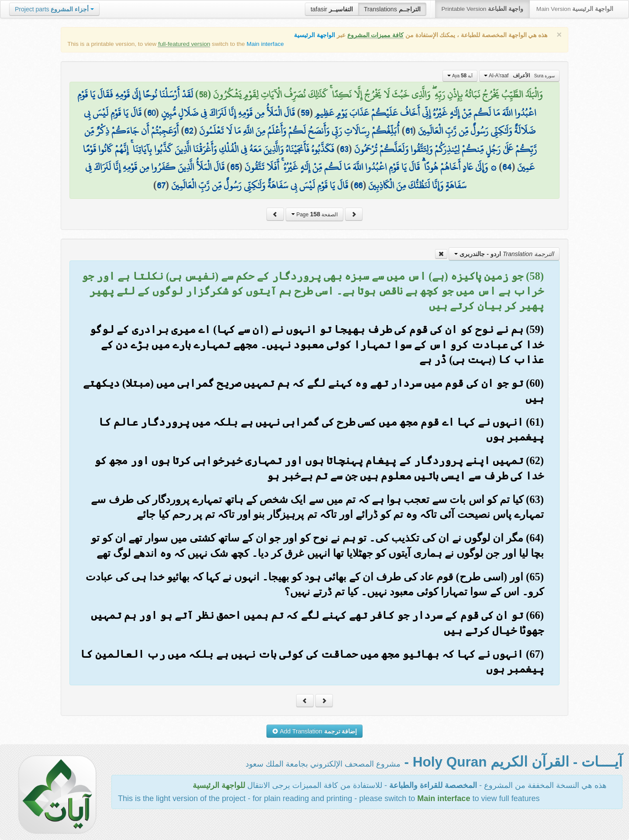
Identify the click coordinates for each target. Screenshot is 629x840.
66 (358, 185)
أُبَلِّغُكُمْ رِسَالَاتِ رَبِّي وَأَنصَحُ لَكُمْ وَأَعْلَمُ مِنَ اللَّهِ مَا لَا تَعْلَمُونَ (299, 131)
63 (344, 149)
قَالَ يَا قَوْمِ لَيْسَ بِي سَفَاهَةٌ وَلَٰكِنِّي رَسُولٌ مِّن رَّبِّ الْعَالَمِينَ (260, 185)
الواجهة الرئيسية (314, 35)
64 (507, 167)
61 (409, 131)
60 (151, 113)
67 (161, 185)
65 (235, 167)
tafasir (332, 9)
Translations (392, 9)
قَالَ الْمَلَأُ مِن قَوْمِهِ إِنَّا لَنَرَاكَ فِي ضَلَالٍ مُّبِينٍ (228, 113)
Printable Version (482, 9)
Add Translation (315, 731)
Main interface (265, 44)
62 (189, 131)
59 (305, 113)
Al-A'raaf (519, 76)
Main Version (575, 9)
